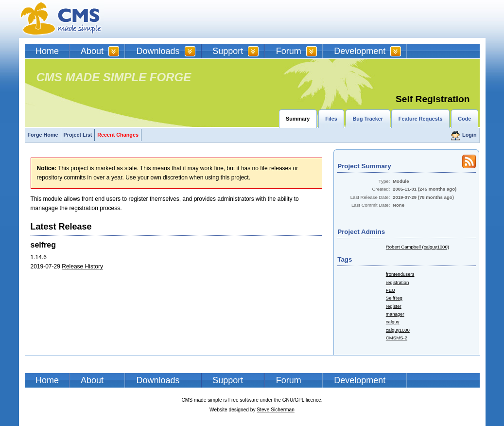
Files (331, 119)
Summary (298, 119)
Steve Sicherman (276, 410)
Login (469, 135)
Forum (289, 51)
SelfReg (394, 298)
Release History (82, 266)
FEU (391, 290)
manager (395, 314)
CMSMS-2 (397, 338)
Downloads (158, 51)
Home (47, 51)
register (394, 306)
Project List (78, 135)
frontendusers (400, 274)
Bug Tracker (368, 119)
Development (360, 51)
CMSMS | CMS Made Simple (61, 19)
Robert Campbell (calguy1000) (417, 247)
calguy (393, 322)
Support (228, 51)
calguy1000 (398, 330)
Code (464, 119)
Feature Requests (421, 119)
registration (397, 282)
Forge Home (43, 135)
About (92, 51)
